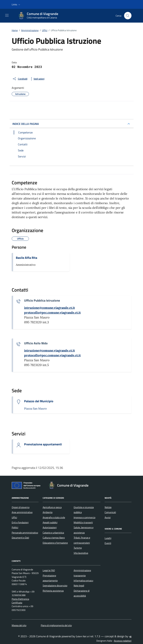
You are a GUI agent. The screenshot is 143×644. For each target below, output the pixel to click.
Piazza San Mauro (35, 408)
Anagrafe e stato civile (54, 517)
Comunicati (110, 512)
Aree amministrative (22, 512)
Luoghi (108, 538)
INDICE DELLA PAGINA (26, 124)
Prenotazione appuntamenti (43, 444)
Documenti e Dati (20, 538)
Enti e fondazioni (20, 522)
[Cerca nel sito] (128, 16)
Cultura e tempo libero (54, 538)
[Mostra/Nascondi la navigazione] (7, 15)
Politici (15, 527)
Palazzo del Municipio (39, 401)
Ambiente (48, 512)
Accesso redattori (123, 641)
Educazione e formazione (55, 543)
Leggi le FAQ (49, 570)
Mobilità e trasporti (83, 522)
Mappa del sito (19, 625)
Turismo (78, 548)
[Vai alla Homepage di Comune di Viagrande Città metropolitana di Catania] (40, 16)
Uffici (14, 517)
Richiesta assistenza (53, 591)
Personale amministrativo (25, 533)
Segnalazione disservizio (55, 586)
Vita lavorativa (81, 553)
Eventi (108, 543)
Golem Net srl (83, 636)
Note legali (79, 586)
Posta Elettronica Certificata (20, 601)
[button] (16, 4)
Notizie (108, 507)
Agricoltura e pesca (52, 507)
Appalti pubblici (50, 522)
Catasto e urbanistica (53, 533)
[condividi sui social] (20, 79)
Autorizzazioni (50, 527)
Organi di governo (21, 507)
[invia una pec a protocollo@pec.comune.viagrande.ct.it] (52, 313)
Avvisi (108, 517)
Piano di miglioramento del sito (56, 625)
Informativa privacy (83, 581)
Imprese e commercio (84, 517)
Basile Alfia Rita (27, 258)
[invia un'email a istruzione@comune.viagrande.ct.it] (49, 308)
